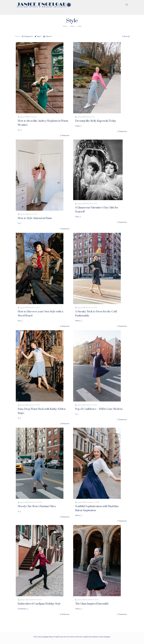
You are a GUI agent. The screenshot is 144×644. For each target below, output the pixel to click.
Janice (22, 117)
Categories (27, 36)
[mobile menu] (127, 5)
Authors (48, 36)
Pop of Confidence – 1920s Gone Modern (99, 409)
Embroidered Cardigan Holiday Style (39, 604)
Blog (72, 26)
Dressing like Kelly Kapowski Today (96, 121)
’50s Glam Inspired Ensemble (92, 604)
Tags (38, 36)
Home (65, 26)
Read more (66, 135)
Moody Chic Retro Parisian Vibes (37, 506)
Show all (126, 36)
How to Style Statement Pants (35, 218)
